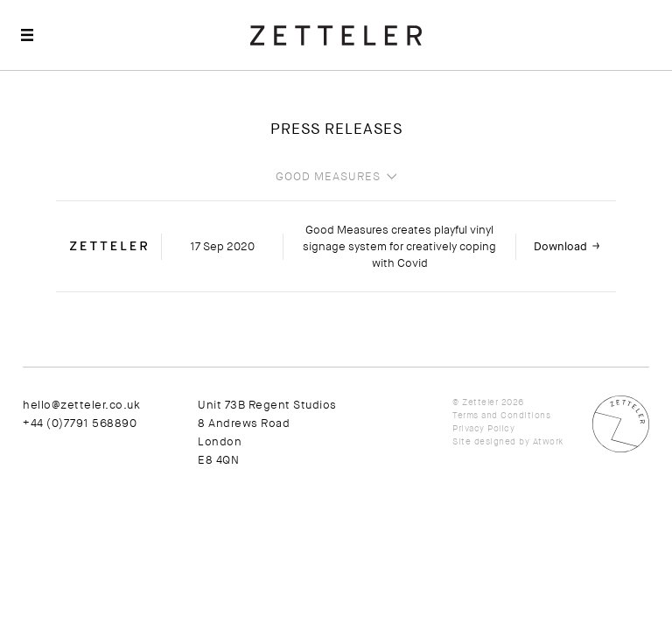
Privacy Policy (483, 428)
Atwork (548, 441)
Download (560, 246)
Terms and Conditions (501, 415)
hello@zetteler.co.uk (81, 405)
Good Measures (328, 177)
